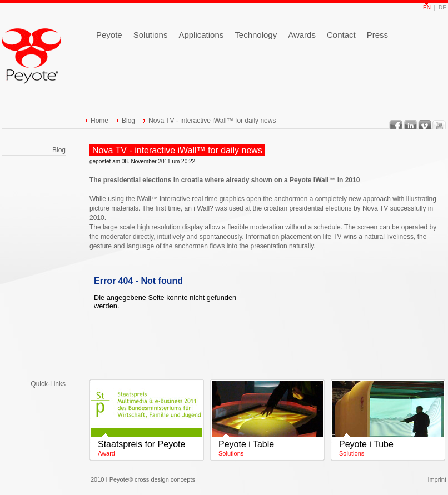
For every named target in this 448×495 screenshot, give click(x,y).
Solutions (151, 35)
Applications (201, 35)
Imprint (437, 479)
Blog (128, 121)
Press (377, 35)
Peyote (109, 35)
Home (99, 121)
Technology (256, 35)
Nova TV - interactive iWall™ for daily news (212, 121)
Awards (302, 35)
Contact (341, 35)
